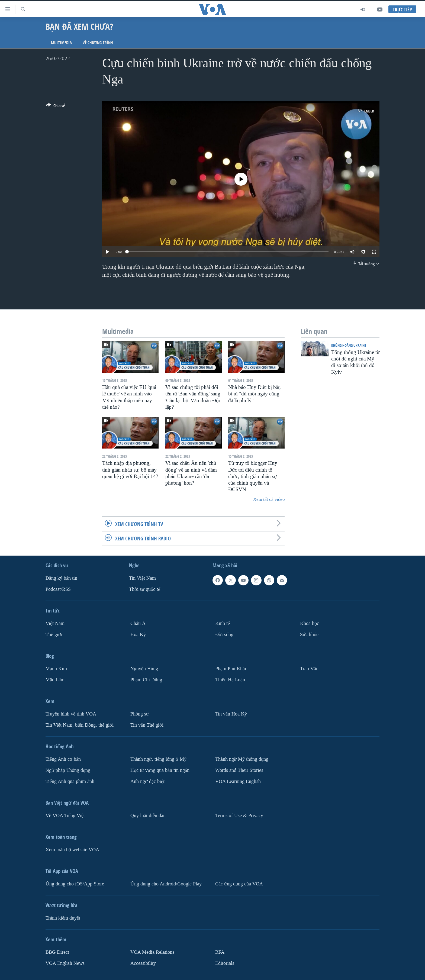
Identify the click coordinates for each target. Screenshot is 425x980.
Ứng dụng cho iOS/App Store (75, 884)
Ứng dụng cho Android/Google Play (166, 884)
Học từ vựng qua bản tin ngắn (160, 770)
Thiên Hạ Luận (230, 680)
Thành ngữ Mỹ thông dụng (242, 759)
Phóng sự (140, 714)
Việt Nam (55, 623)
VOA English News (65, 963)
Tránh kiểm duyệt (63, 918)
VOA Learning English (238, 781)
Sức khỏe (309, 635)
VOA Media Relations (152, 952)
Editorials (225, 963)
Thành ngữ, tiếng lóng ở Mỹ (158, 759)
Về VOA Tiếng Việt (65, 816)
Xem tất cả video (269, 499)
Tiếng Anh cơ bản (63, 759)
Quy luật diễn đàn (148, 816)
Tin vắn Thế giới (147, 725)
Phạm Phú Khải (231, 669)
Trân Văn (309, 669)
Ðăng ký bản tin (61, 578)
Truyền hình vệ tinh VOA (71, 714)
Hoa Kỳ (138, 635)
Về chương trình (98, 43)
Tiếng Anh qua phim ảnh (70, 781)
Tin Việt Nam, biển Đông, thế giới (80, 725)
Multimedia (61, 43)
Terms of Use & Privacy (239, 816)
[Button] (55, 107)
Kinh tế (223, 623)
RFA (220, 952)
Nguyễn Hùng (144, 669)
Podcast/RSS (58, 589)
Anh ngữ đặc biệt (147, 781)
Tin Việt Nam (142, 578)
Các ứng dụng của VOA (239, 884)
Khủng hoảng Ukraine (349, 345)
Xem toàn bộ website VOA (72, 850)
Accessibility (143, 963)
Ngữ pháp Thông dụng (68, 770)
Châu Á (138, 623)
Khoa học (310, 623)
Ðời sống (224, 635)
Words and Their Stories (239, 770)
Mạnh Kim (56, 669)
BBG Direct (57, 952)
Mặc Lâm (55, 680)
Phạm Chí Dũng (146, 680)
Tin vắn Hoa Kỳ (231, 714)
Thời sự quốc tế (145, 589)
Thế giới (54, 635)
